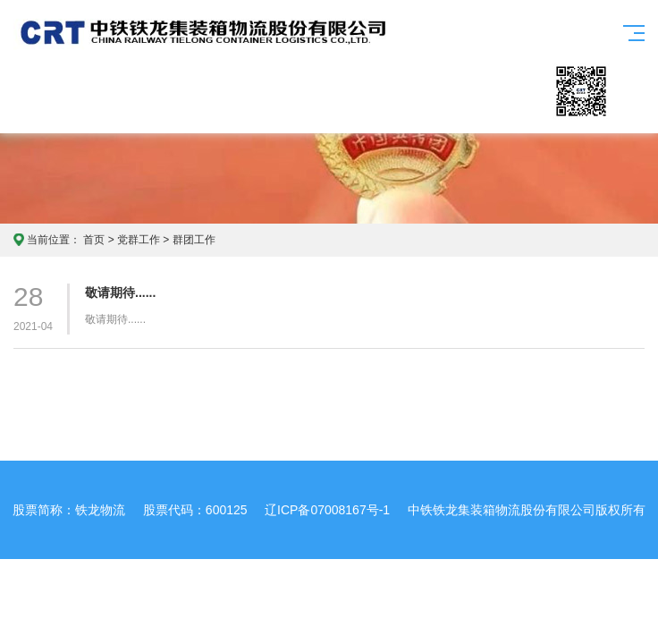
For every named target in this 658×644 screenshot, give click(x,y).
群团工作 (194, 240)
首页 (94, 240)
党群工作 (139, 240)
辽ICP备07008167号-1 (327, 510)
